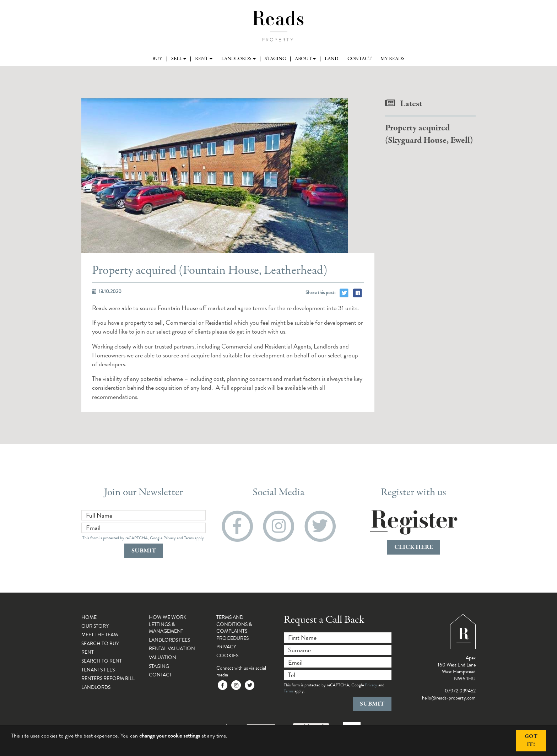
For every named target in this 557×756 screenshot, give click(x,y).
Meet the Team (100, 635)
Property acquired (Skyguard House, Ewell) (429, 134)
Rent (202, 59)
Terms (189, 538)
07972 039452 (460, 691)
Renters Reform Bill (108, 678)
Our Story (95, 626)
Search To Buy (100, 644)
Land (332, 59)
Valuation (163, 657)
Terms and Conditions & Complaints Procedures (234, 628)
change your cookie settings (170, 736)
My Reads (393, 59)
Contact (359, 59)
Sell (177, 59)
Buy (157, 59)
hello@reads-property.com (449, 698)
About (303, 59)
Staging (275, 59)
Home (89, 617)
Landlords (236, 59)
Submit (144, 551)
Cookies (227, 656)
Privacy (170, 538)
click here (414, 547)
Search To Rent (102, 661)
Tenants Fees (98, 670)
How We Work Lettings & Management (168, 624)
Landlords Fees (169, 640)
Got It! (531, 740)
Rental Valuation (172, 649)
